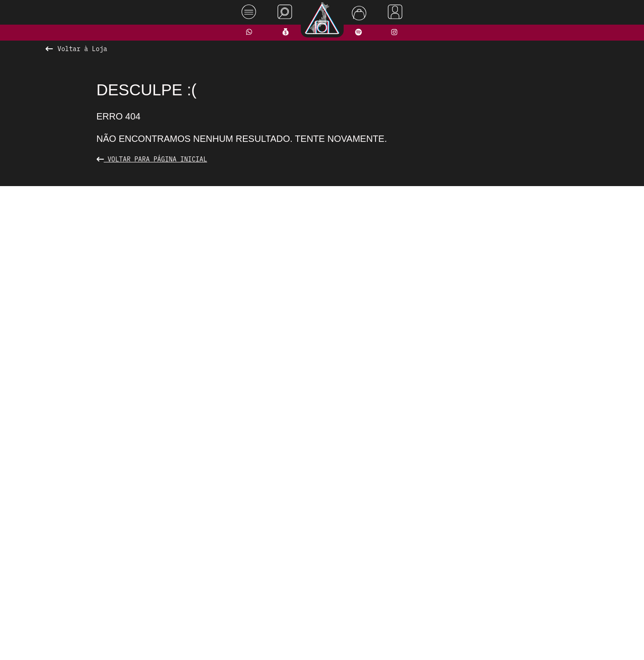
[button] (288, 402)
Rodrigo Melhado (601, 639)
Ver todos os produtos (322, 420)
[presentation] (152, 297)
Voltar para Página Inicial (152, 159)
